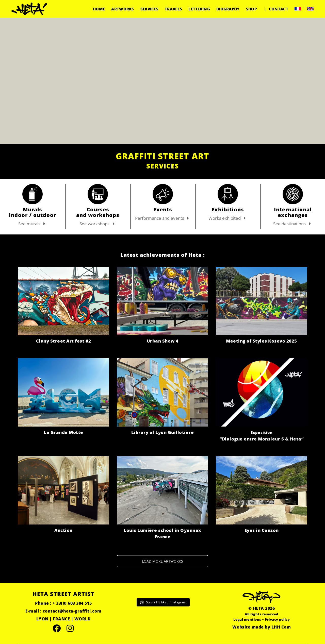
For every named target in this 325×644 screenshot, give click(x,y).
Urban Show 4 (163, 341)
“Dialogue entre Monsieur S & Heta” (262, 436)
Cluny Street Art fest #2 (64, 341)
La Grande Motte (63, 432)
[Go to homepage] (29, 9)
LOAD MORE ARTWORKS (162, 561)
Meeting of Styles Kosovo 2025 (262, 341)
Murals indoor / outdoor (32, 212)
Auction (63, 530)
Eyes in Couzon (262, 530)
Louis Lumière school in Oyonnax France (162, 533)
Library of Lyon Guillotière (163, 432)
